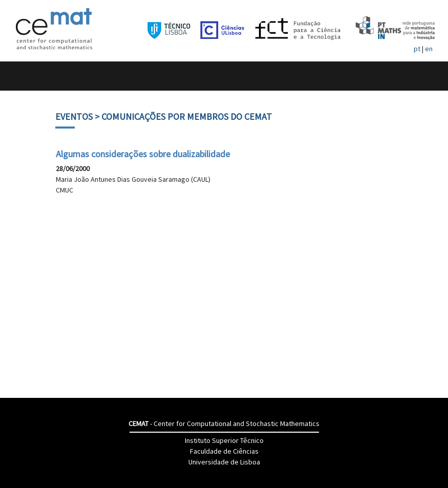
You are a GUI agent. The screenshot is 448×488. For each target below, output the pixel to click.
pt (417, 49)
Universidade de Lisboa (224, 462)
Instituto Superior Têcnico (224, 440)
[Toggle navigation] (19, 76)
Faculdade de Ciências (224, 451)
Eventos (74, 116)
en (429, 49)
